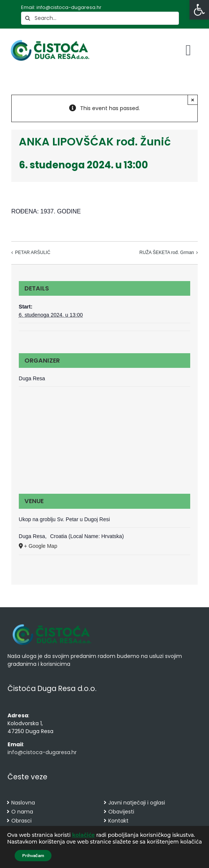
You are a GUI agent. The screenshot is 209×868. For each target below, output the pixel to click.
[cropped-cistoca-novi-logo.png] (52, 625)
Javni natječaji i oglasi (137, 803)
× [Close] (193, 100)
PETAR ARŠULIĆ (33, 253)
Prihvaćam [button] (33, 856)
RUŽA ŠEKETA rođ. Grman (167, 253)
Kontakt (118, 821)
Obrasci (21, 821)
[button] (199, 10)
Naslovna (23, 803)
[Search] (28, 18)
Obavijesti (121, 812)
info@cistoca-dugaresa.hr (42, 752)
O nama (22, 812)
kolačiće (83, 835)
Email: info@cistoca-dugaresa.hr (61, 7)
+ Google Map (41, 546)
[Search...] (100, 18)
